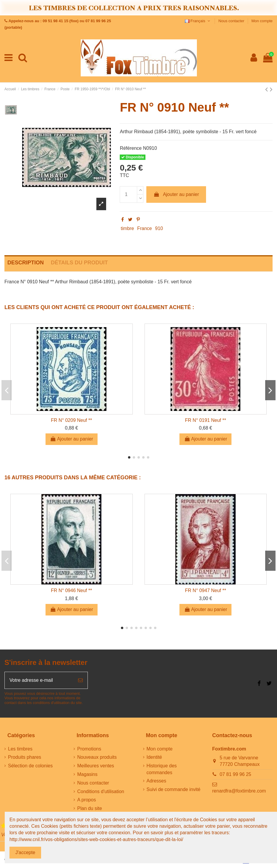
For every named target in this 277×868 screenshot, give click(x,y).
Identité (154, 757)
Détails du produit (79, 263)
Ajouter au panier (176, 194)
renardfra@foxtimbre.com (239, 791)
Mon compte (262, 21)
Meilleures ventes (96, 766)
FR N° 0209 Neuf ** (71, 420)
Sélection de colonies (30, 766)
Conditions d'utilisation (101, 791)
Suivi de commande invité (174, 789)
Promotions (89, 749)
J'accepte (25, 852)
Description (26, 263)
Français (198, 21)
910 (159, 228)
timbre (127, 228)
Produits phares (25, 757)
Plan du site (90, 808)
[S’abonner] (80, 680)
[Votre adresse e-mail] (39, 680)
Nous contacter (232, 21)
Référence (131, 148)
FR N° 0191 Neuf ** (206, 420)
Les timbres (20, 749)
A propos (86, 800)
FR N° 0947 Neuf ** (206, 590)
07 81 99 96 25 (235, 774)
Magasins (87, 774)
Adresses (157, 781)
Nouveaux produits (97, 757)
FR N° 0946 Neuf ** (71, 590)
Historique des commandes (162, 769)
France (145, 228)
